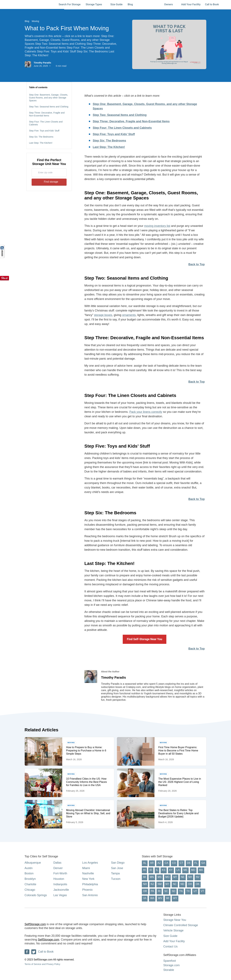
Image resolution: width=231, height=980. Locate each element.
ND (182, 884)
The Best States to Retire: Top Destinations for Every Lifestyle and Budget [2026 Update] (178, 813)
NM (160, 884)
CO (174, 863)
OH (190, 884)
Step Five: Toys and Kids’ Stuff (44, 131)
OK (198, 884)
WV (160, 898)
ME (185, 870)
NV (198, 877)
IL (157, 870)
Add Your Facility (191, 4)
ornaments (129, 315)
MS (160, 877)
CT (182, 863)
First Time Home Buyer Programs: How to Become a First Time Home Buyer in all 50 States (178, 751)
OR (145, 891)
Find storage (49, 182)
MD (193, 870)
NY (167, 884)
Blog (132, 4)
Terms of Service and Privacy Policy (42, 964)
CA (166, 863)
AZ (159, 863)
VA (145, 898)
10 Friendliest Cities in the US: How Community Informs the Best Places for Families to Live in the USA (86, 782)
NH (190, 877)
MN (152, 877)
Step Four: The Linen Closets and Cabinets (46, 123)
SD (173, 891)
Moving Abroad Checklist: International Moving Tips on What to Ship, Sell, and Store (88, 813)
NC (175, 884)
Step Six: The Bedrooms (41, 137)
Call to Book (212, 4)
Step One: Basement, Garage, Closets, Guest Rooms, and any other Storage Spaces (49, 98)
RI (159, 891)
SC (166, 891)
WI (168, 898)
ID (151, 870)
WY (175, 898)
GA (203, 863)
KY (171, 870)
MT (175, 877)
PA (152, 891)
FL (196, 863)
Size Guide (116, 4)
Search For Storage (70, 4)
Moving (35, 21)
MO (167, 877)
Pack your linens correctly (146, 412)
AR (152, 863)
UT (195, 891)
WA (152, 898)
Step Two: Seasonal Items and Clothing (49, 107)
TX (188, 891)
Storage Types (95, 4)
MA (201, 870)
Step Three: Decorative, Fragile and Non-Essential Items (47, 114)
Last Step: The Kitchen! (41, 143)
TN (181, 891)
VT (202, 891)
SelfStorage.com (35, 924)
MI (145, 877)
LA (178, 870)
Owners (170, 4)
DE (189, 863)
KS (164, 870)
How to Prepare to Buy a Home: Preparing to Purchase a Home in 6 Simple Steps (86, 751)
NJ (152, 884)
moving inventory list (157, 226)
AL (145, 863)
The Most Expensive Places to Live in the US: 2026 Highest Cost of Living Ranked (180, 782)
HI (144, 870)
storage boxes (103, 315)
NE (183, 877)
